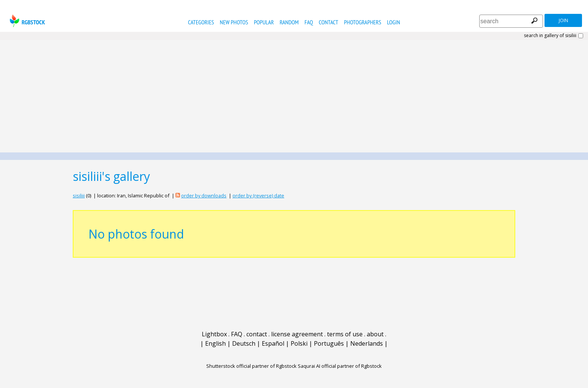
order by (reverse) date (258, 195)
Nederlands (367, 343)
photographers (362, 22)
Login (394, 22)
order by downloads (204, 195)
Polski (299, 343)
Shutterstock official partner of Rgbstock (251, 366)
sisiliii (79, 195)
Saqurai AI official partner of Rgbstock (340, 366)
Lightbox (214, 334)
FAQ (309, 22)
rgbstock (26, 21)
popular (264, 22)
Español (273, 343)
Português (329, 343)
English (215, 343)
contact (328, 22)
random (289, 22)
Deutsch (244, 343)
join (563, 20)
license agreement (297, 334)
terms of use (345, 334)
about (375, 334)
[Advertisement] (294, 96)
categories (201, 22)
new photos (234, 22)
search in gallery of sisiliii (550, 36)
